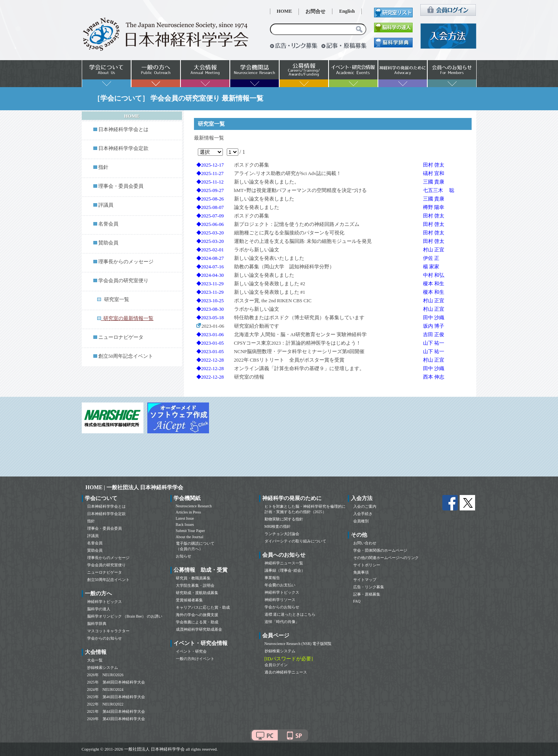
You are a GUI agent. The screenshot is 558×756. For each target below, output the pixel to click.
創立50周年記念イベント (126, 356)
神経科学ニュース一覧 (284, 563)
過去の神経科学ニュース (286, 672)
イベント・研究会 (191, 651)
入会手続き (363, 514)
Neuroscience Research (194, 506)
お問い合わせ (365, 543)
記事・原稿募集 (367, 594)
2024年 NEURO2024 (105, 689)
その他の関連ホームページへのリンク (386, 558)
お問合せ (315, 12)
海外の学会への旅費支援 (197, 615)
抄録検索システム (103, 668)
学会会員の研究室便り (123, 281)
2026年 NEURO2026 (105, 675)
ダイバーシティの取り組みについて (295, 541)
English (347, 11)
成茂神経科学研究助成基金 (199, 629)
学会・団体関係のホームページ (380, 550)
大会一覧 (95, 660)
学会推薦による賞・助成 (197, 622)
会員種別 (361, 521)
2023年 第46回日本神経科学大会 (116, 697)
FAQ (357, 601)
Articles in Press (189, 512)
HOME (285, 11)
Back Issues (185, 524)
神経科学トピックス (105, 602)
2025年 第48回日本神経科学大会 (116, 682)
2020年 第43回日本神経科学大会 (116, 719)
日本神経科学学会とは (123, 130)
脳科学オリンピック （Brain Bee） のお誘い (125, 616)
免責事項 (361, 572)
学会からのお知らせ (105, 638)
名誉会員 (108, 224)
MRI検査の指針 (278, 526)
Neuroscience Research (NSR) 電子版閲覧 (298, 644)
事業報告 (272, 578)
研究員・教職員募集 (193, 578)
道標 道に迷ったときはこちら (290, 614)
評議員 (106, 205)
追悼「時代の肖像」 (282, 622)
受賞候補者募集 (189, 600)
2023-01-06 (210, 326)
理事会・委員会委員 (121, 186)
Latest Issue (185, 518)
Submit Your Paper (190, 531)
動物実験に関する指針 (284, 519)
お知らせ (184, 556)
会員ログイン (276, 665)
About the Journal (190, 537)
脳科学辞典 (97, 624)
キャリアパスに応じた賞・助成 (203, 607)
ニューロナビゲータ (121, 337)
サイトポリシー (367, 565)
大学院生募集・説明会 (195, 585)
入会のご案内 (365, 506)
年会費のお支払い (280, 585)
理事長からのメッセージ (126, 262)
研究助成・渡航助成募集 (197, 593)
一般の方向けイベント (195, 659)
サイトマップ (365, 580)
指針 (103, 167)
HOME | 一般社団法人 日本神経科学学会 (135, 487)
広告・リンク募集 (369, 587)
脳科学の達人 (99, 609)
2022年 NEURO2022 (105, 704)
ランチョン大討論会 (282, 534)
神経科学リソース (280, 600)
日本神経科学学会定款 (123, 148)
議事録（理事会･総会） (285, 570)
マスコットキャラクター (108, 631)
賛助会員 (108, 243)
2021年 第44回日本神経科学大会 (116, 711)
